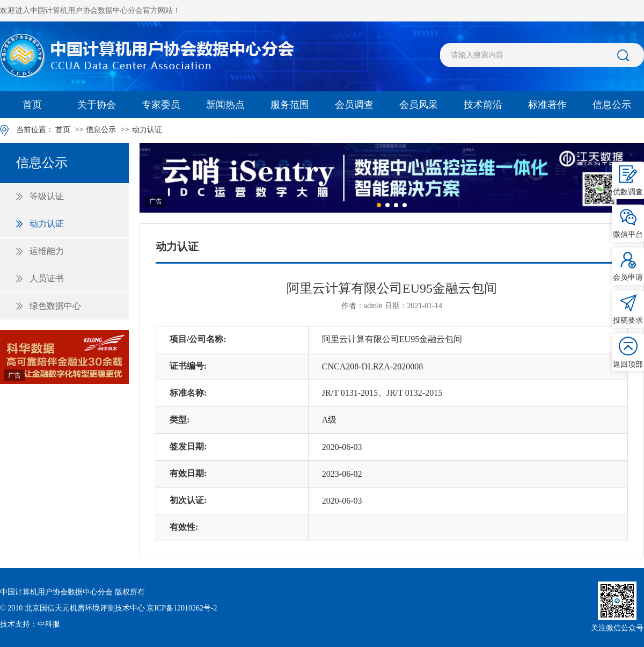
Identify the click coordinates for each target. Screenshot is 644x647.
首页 (32, 105)
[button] (379, 205)
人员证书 (47, 278)
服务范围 (290, 105)
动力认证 (147, 130)
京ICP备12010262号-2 (182, 608)
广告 (14, 375)
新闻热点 (225, 105)
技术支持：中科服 (30, 624)
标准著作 (547, 105)
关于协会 (97, 105)
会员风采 (419, 105)
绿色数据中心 (55, 306)
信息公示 (612, 105)
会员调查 (354, 105)
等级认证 (47, 196)
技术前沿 (483, 105)
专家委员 (161, 105)
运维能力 (47, 251)
